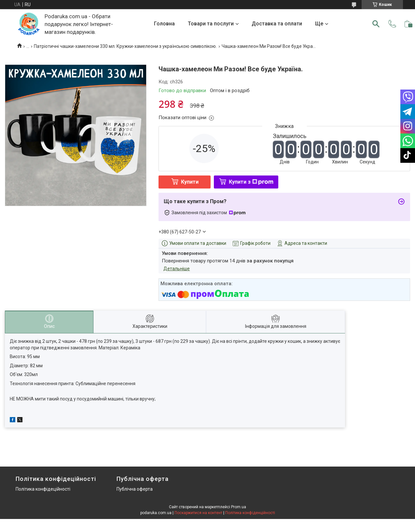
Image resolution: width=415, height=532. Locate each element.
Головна (164, 24)
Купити (190, 182)
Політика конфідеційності (43, 489)
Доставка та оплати (277, 24)
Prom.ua (239, 507)
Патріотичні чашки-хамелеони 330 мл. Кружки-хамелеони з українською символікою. (125, 46)
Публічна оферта (135, 489)
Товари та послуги (211, 24)
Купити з (251, 182)
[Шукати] (376, 24)
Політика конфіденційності (250, 513)
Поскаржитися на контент (198, 513)
